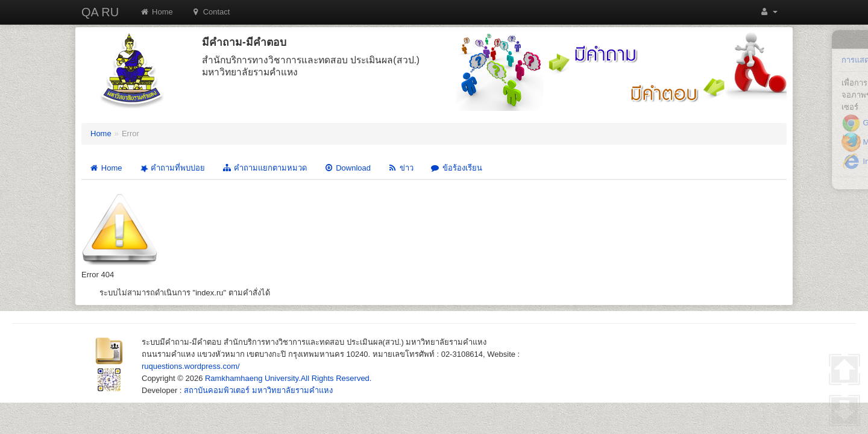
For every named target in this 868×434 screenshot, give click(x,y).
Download (347, 168)
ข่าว (401, 168)
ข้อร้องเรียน (456, 168)
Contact (211, 12)
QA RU (100, 12)
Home (156, 12)
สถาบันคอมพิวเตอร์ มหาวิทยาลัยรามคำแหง (258, 390)
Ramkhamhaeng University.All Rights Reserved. (288, 378)
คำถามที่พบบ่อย (171, 168)
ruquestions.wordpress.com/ (191, 366)
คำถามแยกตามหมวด (264, 168)
